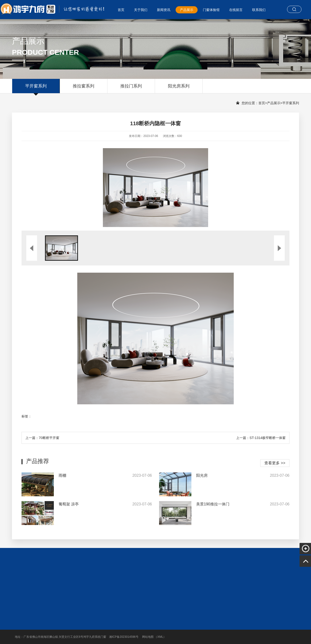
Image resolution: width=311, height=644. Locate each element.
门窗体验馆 (211, 10)
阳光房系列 (179, 88)
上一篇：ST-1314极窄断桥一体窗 (261, 438)
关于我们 (141, 10)
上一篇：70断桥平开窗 (42, 438)
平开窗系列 (36, 88)
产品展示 (187, 10)
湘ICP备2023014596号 (124, 637)
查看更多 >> (275, 463)
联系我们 (259, 10)
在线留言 (236, 10)
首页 (121, 10)
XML (160, 637)
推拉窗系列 (83, 88)
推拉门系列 (131, 88)
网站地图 (148, 637)
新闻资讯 (164, 10)
